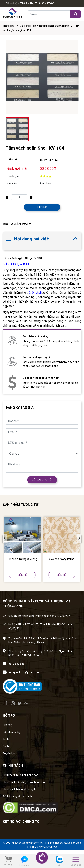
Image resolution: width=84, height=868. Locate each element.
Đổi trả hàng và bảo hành (17, 796)
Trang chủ (9, 26)
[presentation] (5, 538)
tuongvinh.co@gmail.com (24, 672)
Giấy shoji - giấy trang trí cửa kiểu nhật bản (44, 26)
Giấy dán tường (12, 732)
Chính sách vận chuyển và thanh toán (24, 782)
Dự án (6, 746)
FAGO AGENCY (49, 847)
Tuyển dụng (10, 753)
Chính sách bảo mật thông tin (20, 789)
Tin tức (7, 739)
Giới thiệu (8, 725)
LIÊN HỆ (42, 207)
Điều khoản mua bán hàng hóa (20, 775)
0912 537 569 (49, 160)
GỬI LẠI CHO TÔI (42, 480)
